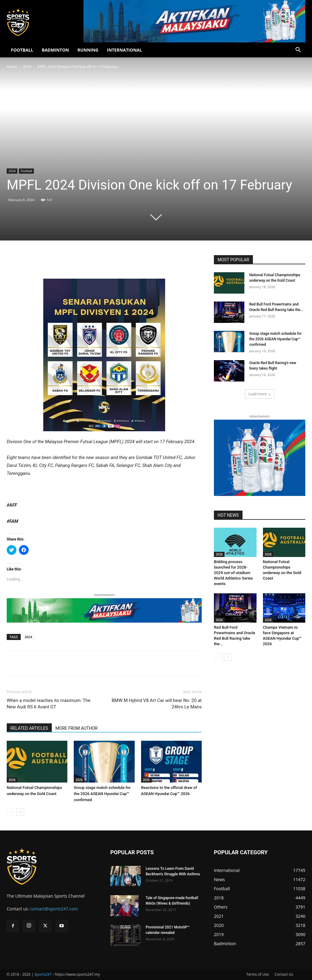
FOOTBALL (22, 50)
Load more (260, 394)
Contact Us (284, 974)
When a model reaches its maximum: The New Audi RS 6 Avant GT (49, 704)
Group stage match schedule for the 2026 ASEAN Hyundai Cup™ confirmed (102, 794)
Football (26, 171)
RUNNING (88, 50)
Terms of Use (257, 974)
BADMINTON (55, 50)
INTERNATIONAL (124, 50)
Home (12, 67)
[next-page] (20, 812)
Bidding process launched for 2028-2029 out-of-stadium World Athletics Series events (233, 573)
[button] (298, 51)
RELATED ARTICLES (29, 728)
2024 (27, 67)
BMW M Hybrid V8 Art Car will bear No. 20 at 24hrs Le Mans (157, 704)
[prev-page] (11, 812)
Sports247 (43, 974)
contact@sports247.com (54, 909)
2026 (12, 780)
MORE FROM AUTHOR (76, 728)
